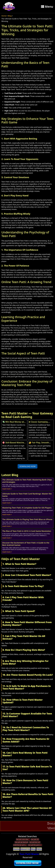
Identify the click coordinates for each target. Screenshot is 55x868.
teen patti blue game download (35, 845)
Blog (10, 16)
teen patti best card (35, 842)
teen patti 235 (35, 839)
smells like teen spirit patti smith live (20, 845)
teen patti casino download (23, 839)
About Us (25, 849)
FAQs (39, 849)
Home (4, 16)
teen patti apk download (22, 842)
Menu (47, 6)
